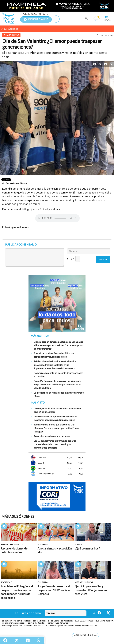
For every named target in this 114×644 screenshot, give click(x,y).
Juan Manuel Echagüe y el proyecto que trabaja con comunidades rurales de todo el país (17, 592)
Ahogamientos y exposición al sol (55, 550)
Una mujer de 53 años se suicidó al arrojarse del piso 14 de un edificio (57, 410)
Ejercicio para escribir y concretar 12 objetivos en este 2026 (91, 590)
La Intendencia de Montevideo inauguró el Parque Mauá (59, 394)
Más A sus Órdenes (18, 516)
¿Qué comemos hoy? (87, 548)
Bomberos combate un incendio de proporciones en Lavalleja (58, 375)
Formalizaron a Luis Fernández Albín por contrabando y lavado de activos (54, 355)
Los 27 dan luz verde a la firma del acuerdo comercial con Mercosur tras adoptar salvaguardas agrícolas (55, 444)
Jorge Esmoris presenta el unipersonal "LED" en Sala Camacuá (54, 590)
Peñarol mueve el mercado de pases (52, 436)
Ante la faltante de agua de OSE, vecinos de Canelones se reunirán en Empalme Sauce (55, 418)
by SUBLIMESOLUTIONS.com (86, 635)
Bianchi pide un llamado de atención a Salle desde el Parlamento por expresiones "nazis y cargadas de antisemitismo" (58, 345)
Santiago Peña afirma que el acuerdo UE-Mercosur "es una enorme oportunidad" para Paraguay (56, 428)
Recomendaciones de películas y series (14, 550)
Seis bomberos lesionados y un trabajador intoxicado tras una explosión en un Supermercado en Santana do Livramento (55, 365)
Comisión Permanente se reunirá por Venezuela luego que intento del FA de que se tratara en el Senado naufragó (57, 384)
